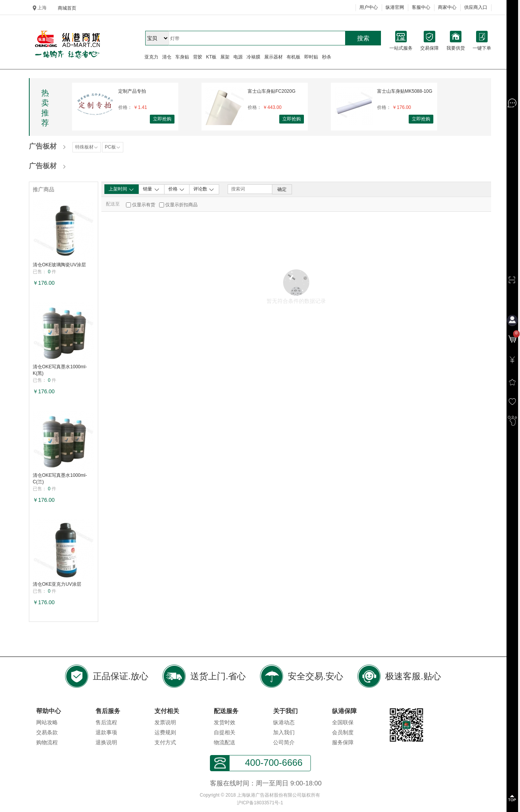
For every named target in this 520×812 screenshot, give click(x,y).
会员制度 (343, 732)
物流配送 (225, 742)
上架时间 (122, 189)
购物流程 (47, 742)
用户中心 (369, 7)
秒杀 (327, 57)
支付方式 (165, 742)
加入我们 (284, 732)
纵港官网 (395, 7)
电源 (238, 57)
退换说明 (106, 742)
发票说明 (165, 722)
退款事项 (106, 732)
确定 (282, 189)
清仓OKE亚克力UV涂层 (57, 584)
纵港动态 (284, 722)
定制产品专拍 (132, 91)
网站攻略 (47, 722)
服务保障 (343, 742)
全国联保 (343, 722)
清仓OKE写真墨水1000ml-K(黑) (60, 370)
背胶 (198, 57)
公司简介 (284, 742)
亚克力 (151, 57)
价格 (177, 189)
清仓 (167, 57)
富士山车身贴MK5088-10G (405, 91)
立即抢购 (162, 119)
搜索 (363, 38)
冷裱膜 (253, 57)
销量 (151, 189)
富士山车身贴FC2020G (272, 91)
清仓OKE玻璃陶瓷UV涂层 (59, 265)
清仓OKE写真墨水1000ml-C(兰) (60, 479)
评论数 (204, 189)
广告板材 (43, 146)
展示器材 (273, 57)
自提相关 (225, 732)
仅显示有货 (144, 205)
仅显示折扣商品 (181, 205)
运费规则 (165, 732)
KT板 (211, 57)
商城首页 (67, 8)
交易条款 (47, 732)
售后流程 (106, 722)
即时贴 (311, 57)
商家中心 (447, 7)
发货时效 (225, 722)
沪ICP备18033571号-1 (260, 803)
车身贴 (182, 57)
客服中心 (421, 7)
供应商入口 (476, 7)
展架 (225, 57)
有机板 (294, 57)
